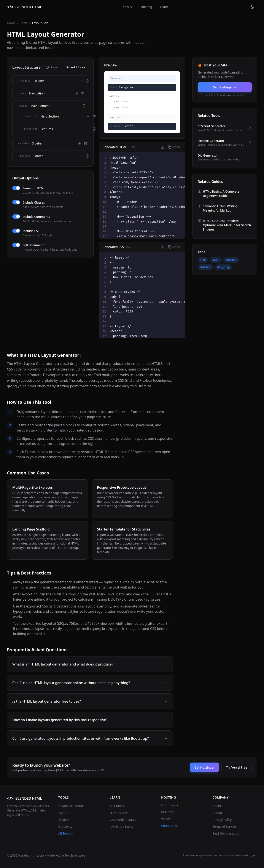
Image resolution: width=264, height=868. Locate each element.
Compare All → (172, 826)
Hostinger (170, 805)
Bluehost (167, 812)
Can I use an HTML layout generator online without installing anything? (90, 683)
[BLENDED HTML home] (24, 7)
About (217, 806)
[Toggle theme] (252, 7)
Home (11, 23)
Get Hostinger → (225, 87)
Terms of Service (224, 826)
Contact (218, 813)
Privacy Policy (222, 820)
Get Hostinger (205, 767)
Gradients (65, 826)
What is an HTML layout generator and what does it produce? (90, 664)
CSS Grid (64, 813)
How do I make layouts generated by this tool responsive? (90, 720)
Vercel (165, 819)
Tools (127, 7)
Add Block (76, 67)
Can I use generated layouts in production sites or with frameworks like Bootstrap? (90, 738)
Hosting (146, 7)
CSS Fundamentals (123, 820)
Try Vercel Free (237, 767)
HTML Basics (119, 813)
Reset (52, 67)
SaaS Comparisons (226, 833)
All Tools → (66, 833)
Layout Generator (71, 806)
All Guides (117, 806)
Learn (164, 7)
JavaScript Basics (121, 826)
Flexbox (64, 820)
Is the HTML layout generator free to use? (90, 701)
